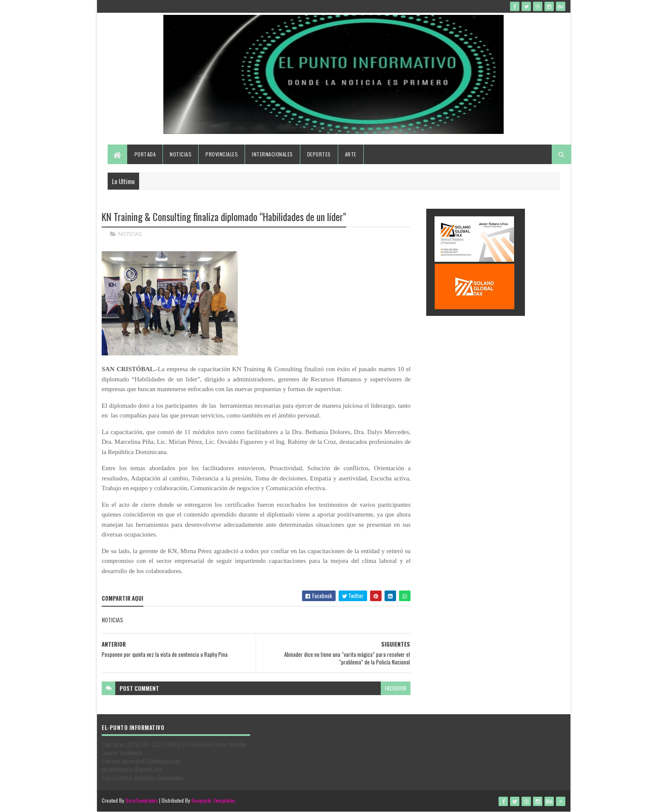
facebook (396, 688)
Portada (145, 154)
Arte (351, 154)
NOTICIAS (130, 234)
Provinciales (222, 154)
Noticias (181, 154)
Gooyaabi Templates (213, 800)
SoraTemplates (142, 800)
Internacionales (272, 154)
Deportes (319, 154)
